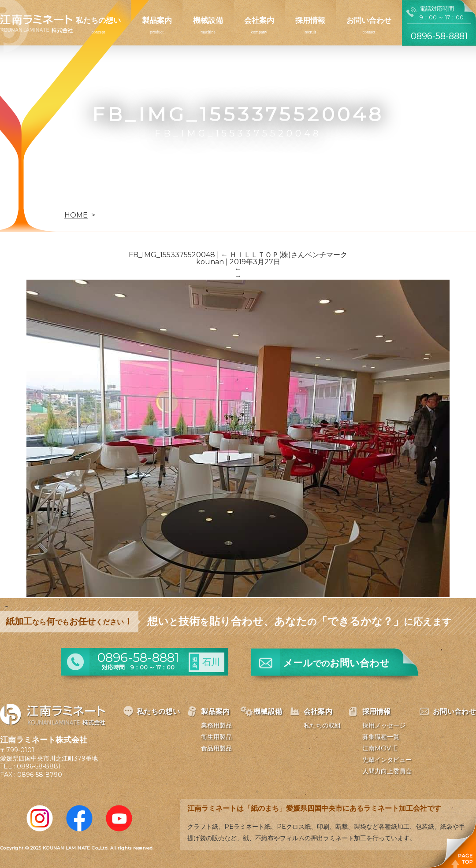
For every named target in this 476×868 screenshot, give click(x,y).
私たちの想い (98, 20)
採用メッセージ (384, 725)
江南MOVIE (380, 748)
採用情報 (310, 20)
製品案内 (157, 20)
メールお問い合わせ (336, 663)
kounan (210, 262)
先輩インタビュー (387, 760)
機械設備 (208, 20)
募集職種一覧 (381, 737)
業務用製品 (216, 725)
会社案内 (259, 20)
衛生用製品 (216, 737)
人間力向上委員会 (387, 771)
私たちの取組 (322, 725)
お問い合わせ (369, 20)
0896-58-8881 (39, 766)
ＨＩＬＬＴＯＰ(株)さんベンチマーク (284, 255)
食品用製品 (216, 748)
